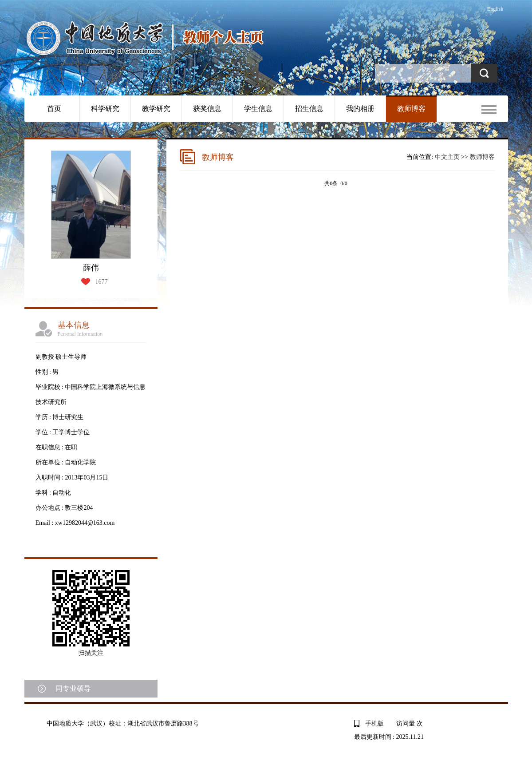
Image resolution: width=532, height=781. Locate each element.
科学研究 (105, 109)
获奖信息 (207, 109)
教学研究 (156, 109)
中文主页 (447, 157)
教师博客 (411, 109)
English (495, 9)
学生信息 (258, 109)
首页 (54, 109)
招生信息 (309, 109)
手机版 (374, 724)
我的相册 (360, 109)
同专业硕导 (73, 688)
